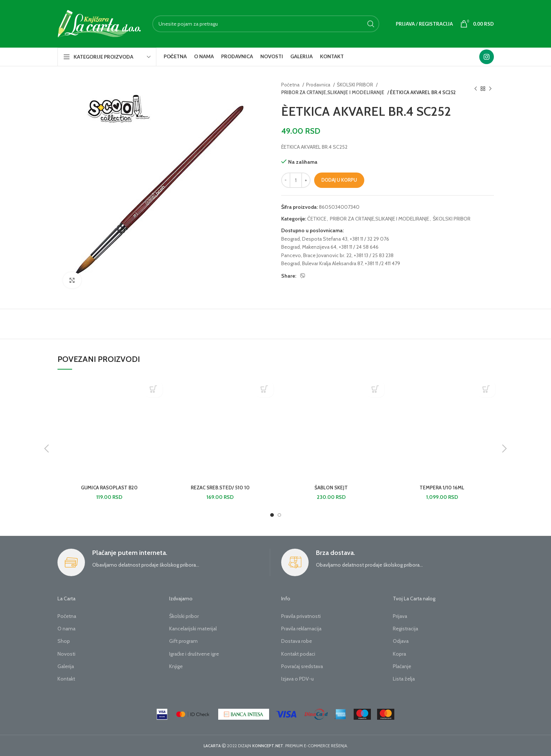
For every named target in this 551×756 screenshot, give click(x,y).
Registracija (405, 629)
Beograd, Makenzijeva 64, (309, 247)
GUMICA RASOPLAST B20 (109, 488)
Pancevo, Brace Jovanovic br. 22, (317, 255)
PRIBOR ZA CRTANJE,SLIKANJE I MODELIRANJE (330, 92)
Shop (64, 641)
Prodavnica (319, 85)
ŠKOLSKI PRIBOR (355, 85)
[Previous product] (476, 89)
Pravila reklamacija (301, 629)
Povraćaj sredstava (302, 666)
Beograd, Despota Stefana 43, (315, 239)
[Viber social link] (303, 276)
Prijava (400, 616)
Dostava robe (297, 641)
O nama (66, 629)
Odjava (401, 641)
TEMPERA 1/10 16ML (442, 488)
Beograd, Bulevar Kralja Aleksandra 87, (322, 263)
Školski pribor (184, 616)
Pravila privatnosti (301, 616)
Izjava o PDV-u (297, 679)
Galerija (66, 666)
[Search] (266, 24)
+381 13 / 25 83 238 (374, 255)
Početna (291, 85)
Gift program (183, 641)
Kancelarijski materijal (193, 629)
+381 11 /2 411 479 (382, 263)
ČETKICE (317, 219)
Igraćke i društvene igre (194, 654)
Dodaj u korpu (339, 180)
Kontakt (66, 679)
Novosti (66, 654)
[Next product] (490, 89)
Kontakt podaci (298, 654)
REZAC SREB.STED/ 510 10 (220, 488)
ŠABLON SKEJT (331, 488)
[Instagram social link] (487, 57)
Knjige (176, 666)
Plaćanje (402, 666)
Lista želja (404, 679)
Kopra (399, 654)
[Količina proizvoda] (296, 180)
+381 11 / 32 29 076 (369, 239)
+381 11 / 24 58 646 (359, 247)
